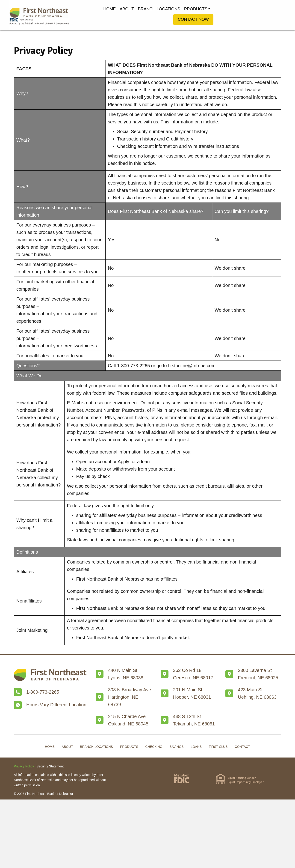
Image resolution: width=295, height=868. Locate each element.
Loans (196, 747)
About (67, 747)
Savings (176, 747)
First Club (218, 747)
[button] (209, 9)
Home (50, 747)
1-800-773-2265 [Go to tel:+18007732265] (43, 692)
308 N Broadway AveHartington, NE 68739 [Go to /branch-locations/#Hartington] (130, 697)
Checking (154, 747)
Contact (243, 747)
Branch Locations (96, 747)
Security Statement (50, 766)
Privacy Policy (24, 766)
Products (129, 747)
